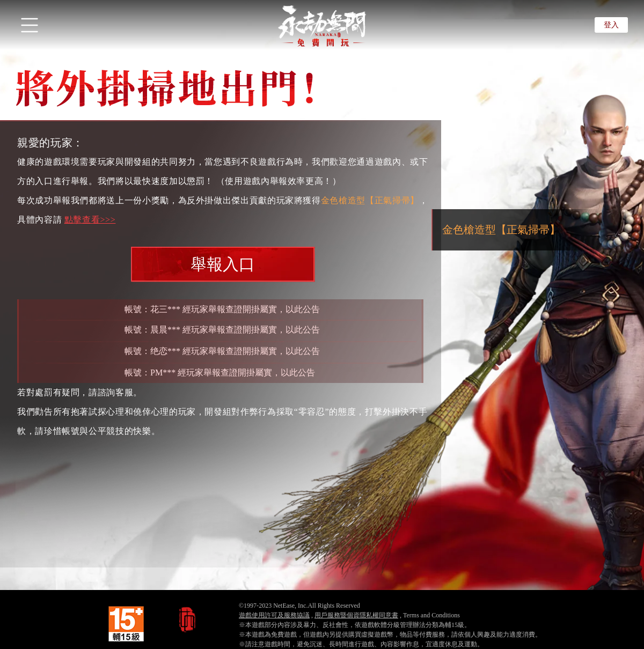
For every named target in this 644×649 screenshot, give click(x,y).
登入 (611, 25)
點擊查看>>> (90, 220)
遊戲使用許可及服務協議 (274, 615)
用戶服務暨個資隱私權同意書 (356, 615)
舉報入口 (223, 264)
